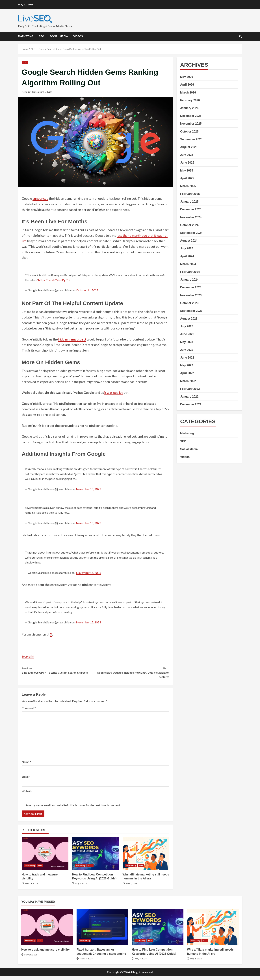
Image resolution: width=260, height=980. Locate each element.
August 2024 (189, 241)
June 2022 (187, 358)
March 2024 (188, 264)
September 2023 (191, 311)
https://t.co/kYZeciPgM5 (54, 280)
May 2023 (187, 342)
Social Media (59, 36)
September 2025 (191, 139)
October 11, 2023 (87, 290)
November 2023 (191, 295)
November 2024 (191, 217)
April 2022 (187, 373)
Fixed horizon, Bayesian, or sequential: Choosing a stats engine (102, 931)
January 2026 (189, 108)
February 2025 (190, 194)
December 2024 (191, 209)
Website (27, 794)
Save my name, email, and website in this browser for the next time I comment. (73, 809)
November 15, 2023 (88, 489)
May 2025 (187, 171)
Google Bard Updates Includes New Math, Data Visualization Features (132, 674)
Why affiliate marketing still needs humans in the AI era (146, 857)
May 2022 (187, 365)
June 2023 (187, 334)
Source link (29, 656)
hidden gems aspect (72, 339)
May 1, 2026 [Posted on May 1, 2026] (132, 887)
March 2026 (188, 93)
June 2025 (187, 163)
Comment (29, 712)
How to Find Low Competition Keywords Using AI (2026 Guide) (95, 857)
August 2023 (189, 319)
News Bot (27, 92)
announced (40, 198)
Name (26, 766)
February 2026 (190, 100)
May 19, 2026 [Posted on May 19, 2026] (31, 887)
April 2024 (187, 256)
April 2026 (187, 85)
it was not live (114, 393)
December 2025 (191, 116)
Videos (78, 36)
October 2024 (189, 225)
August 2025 (189, 147)
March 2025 (188, 186)
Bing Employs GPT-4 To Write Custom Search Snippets (59, 674)
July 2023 (187, 326)
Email (26, 780)
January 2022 (189, 397)
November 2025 (191, 124)
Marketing (26, 36)
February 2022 (190, 389)
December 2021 (191, 404)
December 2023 (191, 287)
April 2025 (187, 178)
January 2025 (189, 202)
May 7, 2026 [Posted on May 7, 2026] (81, 887)
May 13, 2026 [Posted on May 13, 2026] (86, 962)
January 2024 (189, 280)
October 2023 (189, 303)
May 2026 (187, 77)
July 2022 (187, 350)
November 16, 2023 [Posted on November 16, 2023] (42, 92)
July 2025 (187, 155)
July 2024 (187, 248)
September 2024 (191, 233)
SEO (42, 36)
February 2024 (190, 272)
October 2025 (189, 132)
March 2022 (188, 381)
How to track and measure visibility (45, 857)
